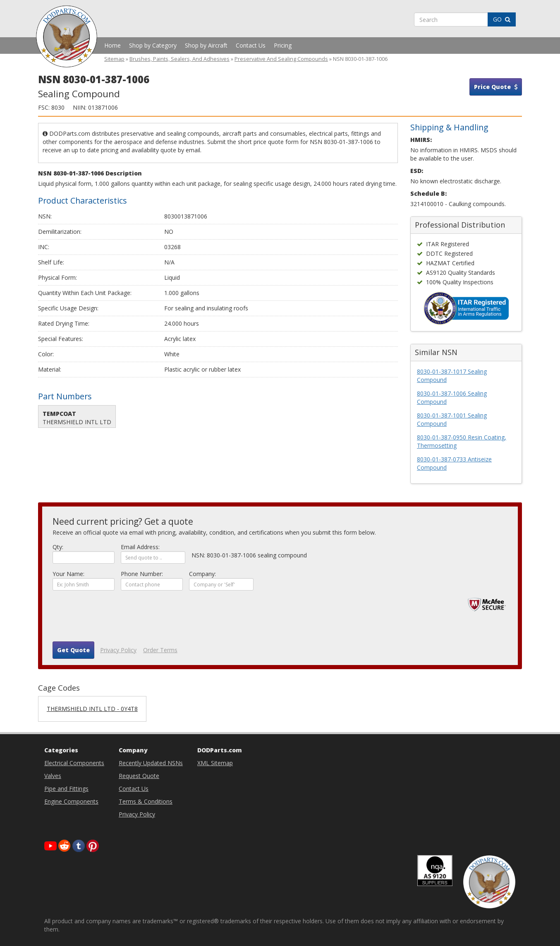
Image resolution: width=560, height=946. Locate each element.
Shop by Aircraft (206, 45)
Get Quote (73, 650)
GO (502, 19)
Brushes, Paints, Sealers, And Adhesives (179, 59)
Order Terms (160, 650)
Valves (53, 776)
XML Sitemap (215, 763)
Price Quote (496, 87)
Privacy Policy (118, 650)
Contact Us (251, 45)
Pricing (283, 45)
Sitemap (114, 59)
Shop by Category (153, 45)
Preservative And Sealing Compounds (281, 59)
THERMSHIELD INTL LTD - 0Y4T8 (92, 709)
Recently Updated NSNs (151, 763)
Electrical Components (74, 763)
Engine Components (71, 801)
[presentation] (115, 619)
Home (112, 45)
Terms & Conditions (146, 801)
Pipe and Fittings (66, 789)
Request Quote (139, 776)
